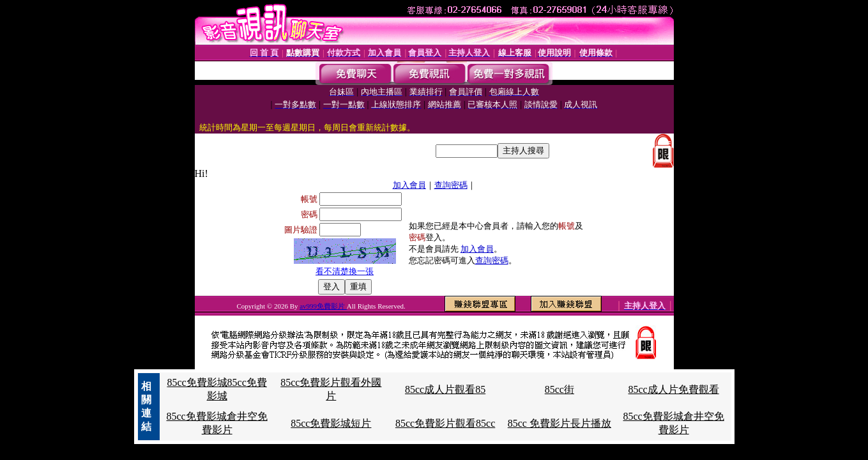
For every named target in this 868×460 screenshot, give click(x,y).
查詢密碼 (451, 185)
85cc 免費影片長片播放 (560, 423)
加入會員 (409, 185)
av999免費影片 (323, 306)
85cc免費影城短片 (331, 423)
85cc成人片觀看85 (445, 389)
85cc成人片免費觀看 (674, 389)
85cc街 (560, 389)
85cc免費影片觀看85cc (445, 423)
